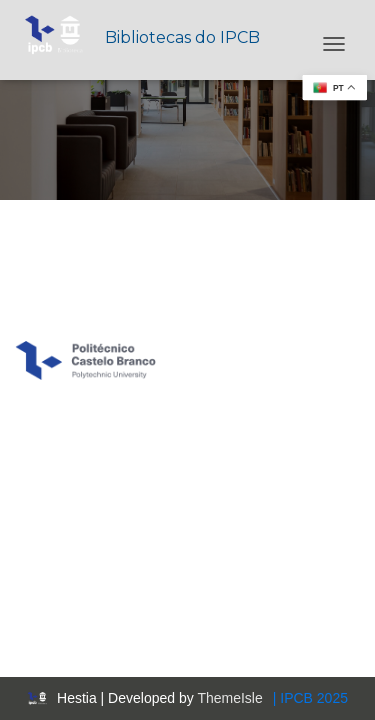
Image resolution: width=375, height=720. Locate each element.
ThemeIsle (229, 698)
